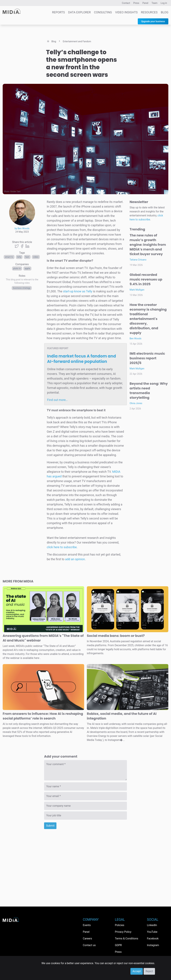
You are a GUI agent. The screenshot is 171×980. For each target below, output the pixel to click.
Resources (149, 12)
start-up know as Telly (78, 291)
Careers (87, 939)
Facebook (153, 939)
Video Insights (126, 12)
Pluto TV (17, 269)
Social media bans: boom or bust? (116, 636)
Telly (19, 257)
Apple (27, 269)
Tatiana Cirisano (138, 260)
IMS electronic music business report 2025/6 (147, 358)
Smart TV (9, 257)
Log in (164, 3)
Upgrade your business (153, 21)
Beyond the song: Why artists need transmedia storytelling (149, 391)
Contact (126, 3)
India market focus (81, 359)
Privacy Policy (123, 932)
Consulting (103, 12)
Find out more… (57, 400)
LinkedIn (152, 925)
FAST (27, 257)
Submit (50, 826)
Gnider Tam (15, 192)
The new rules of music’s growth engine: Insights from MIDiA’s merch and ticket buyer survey (148, 245)
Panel (145, 3)
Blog (165, 12)
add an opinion (75, 559)
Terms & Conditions (127, 939)
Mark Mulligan (137, 290)
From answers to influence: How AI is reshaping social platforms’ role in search (43, 716)
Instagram (153, 945)
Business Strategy (22, 288)
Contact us (89, 945)
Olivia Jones (136, 403)
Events (87, 925)
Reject (149, 971)
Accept (137, 971)
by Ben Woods (22, 228)
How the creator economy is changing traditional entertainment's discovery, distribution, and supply (148, 319)
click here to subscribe (62, 547)
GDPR (118, 945)
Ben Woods (136, 338)
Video (36, 257)
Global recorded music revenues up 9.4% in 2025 (146, 279)
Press (136, 3)
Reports (59, 12)
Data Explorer (79, 12)
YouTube (152, 932)
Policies (120, 925)
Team (155, 3)
